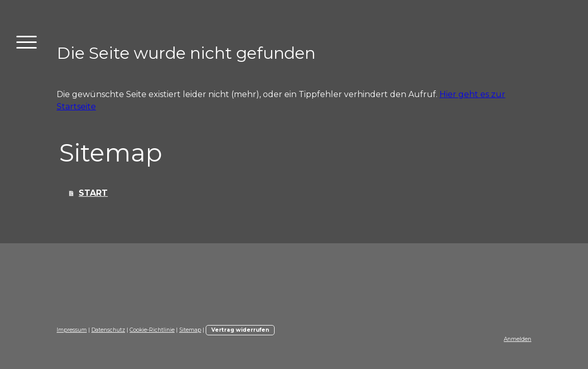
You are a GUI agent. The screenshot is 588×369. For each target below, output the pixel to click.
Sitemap (190, 330)
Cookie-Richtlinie (152, 330)
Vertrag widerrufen (240, 330)
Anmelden (518, 339)
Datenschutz (108, 330)
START (93, 193)
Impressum (72, 330)
